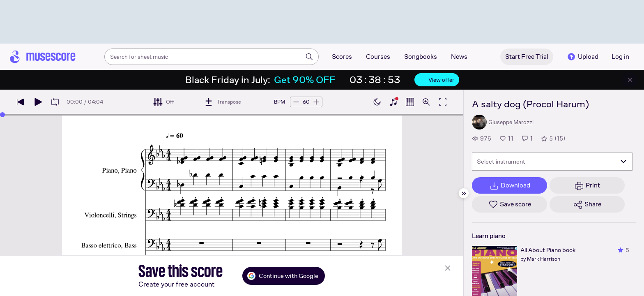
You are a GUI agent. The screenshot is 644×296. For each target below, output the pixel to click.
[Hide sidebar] (464, 193)
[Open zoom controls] (426, 102)
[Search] (309, 57)
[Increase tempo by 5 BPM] (316, 102)
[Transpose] (222, 102)
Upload (582, 57)
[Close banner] (630, 80)
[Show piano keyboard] (393, 102)
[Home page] (43, 57)
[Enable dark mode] (377, 102)
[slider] (2, 115)
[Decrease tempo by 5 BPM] (296, 102)
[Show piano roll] (410, 102)
